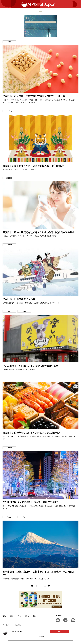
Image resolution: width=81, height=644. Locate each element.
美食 (12, 616)
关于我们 (6, 625)
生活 (35, 616)
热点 (27, 616)
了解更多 (40, 636)
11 (45, 586)
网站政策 (17, 625)
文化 (19, 616)
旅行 (4, 616)
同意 (59, 631)
